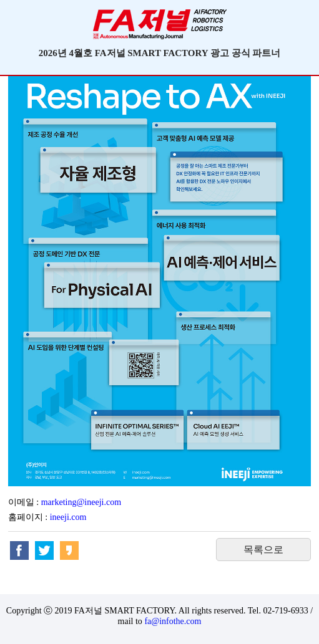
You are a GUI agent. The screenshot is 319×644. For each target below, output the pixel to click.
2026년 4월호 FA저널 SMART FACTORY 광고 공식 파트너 (160, 53)
